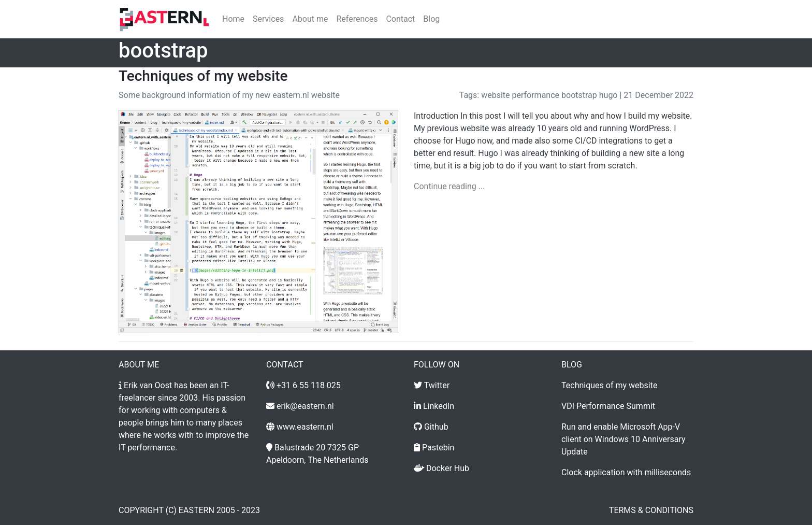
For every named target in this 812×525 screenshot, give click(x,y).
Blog (431, 19)
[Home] (164, 19)
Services (268, 19)
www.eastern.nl (305, 427)
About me (310, 19)
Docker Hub (448, 468)
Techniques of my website (203, 76)
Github (436, 427)
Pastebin (438, 448)
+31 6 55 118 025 (309, 385)
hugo (608, 95)
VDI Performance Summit (608, 406)
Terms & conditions (651, 510)
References (357, 19)
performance (536, 95)
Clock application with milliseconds (626, 472)
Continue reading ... (449, 186)
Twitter (437, 385)
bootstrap (579, 95)
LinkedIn (439, 406)
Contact (400, 19)
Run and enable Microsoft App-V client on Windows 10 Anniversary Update (624, 439)
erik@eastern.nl (305, 406)
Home (233, 19)
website (495, 95)
